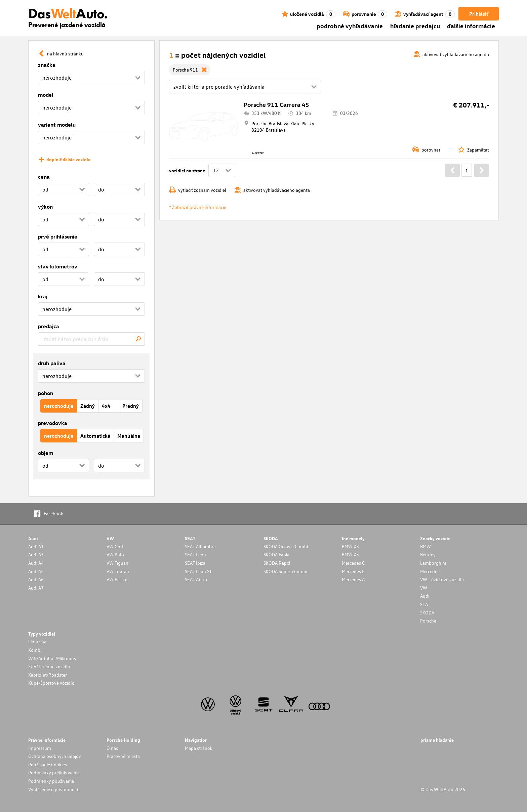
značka (47, 65)
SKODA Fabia (276, 554)
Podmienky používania (51, 781)
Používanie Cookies (48, 764)
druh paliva (52, 363)
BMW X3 (350, 546)
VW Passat (117, 579)
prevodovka (53, 423)
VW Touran (118, 571)
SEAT (425, 604)
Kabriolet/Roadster (48, 675)
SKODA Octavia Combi (286, 546)
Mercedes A (353, 579)
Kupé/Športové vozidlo (51, 683)
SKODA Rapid (277, 563)
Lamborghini (433, 563)
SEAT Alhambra (200, 546)
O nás (112, 748)
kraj (43, 296)
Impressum (40, 748)
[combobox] (91, 339)
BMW (425, 546)
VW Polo (115, 554)
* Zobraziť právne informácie (198, 207)
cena (44, 177)
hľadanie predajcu (415, 26)
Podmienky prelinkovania (54, 773)
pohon (46, 393)
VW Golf (115, 546)
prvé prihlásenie (58, 237)
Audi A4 (36, 563)
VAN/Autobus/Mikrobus (52, 658)
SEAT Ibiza (195, 563)
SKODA (427, 613)
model (46, 95)
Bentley (428, 554)
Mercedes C (353, 563)
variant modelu (57, 125)
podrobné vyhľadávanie (350, 26)
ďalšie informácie (471, 26)
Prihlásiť (479, 14)
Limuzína (37, 642)
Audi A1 (36, 546)
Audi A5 (36, 571)
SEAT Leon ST (198, 571)
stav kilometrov (58, 266)
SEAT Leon (195, 554)
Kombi (35, 650)
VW (424, 588)
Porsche (428, 621)
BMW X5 (350, 554)
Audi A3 (36, 554)
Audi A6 (36, 579)
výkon (45, 207)
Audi (425, 596)
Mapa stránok (199, 748)
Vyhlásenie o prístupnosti (54, 789)
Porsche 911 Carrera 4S (276, 104)
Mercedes (430, 571)
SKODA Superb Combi (285, 571)
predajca (49, 326)
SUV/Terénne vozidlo (49, 666)
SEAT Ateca (196, 579)
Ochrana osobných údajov (55, 756)
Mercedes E (353, 571)
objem (46, 453)
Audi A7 (36, 588)
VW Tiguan (117, 563)
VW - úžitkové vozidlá (442, 579)
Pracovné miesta (123, 756)
